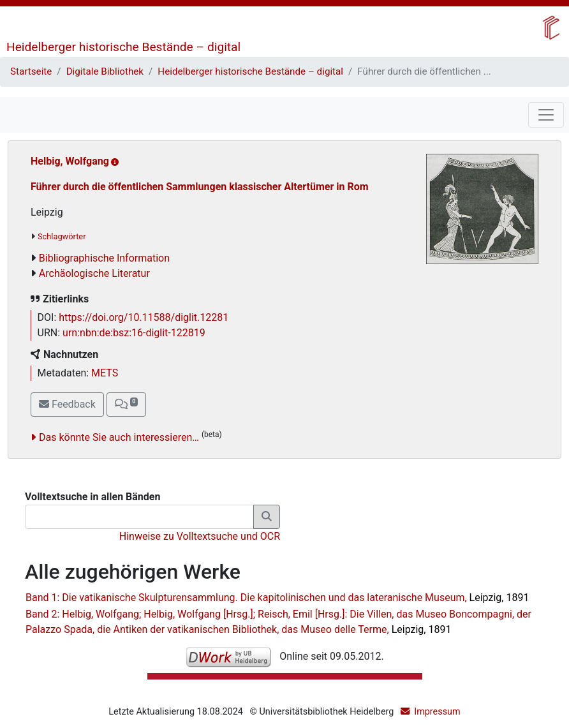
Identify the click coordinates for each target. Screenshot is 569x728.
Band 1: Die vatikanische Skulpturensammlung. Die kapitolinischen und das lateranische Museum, (277, 598)
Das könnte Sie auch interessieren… (119, 437)
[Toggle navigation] (546, 115)
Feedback (67, 404)
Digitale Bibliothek (105, 71)
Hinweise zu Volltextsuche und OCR (200, 536)
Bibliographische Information (104, 258)
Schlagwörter (62, 236)
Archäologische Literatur (94, 273)
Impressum (437, 712)
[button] (126, 405)
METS (105, 373)
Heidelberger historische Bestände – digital (123, 47)
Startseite (31, 71)
